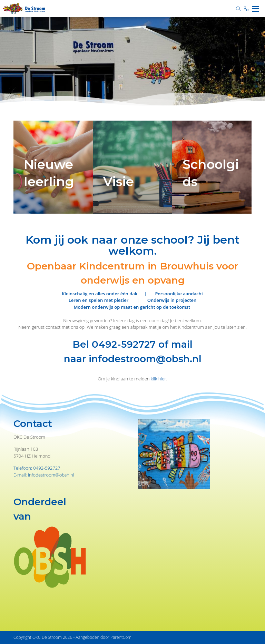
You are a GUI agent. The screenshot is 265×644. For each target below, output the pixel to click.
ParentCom (121, 637)
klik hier (159, 379)
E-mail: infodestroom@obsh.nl (44, 475)
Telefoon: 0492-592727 (37, 468)
